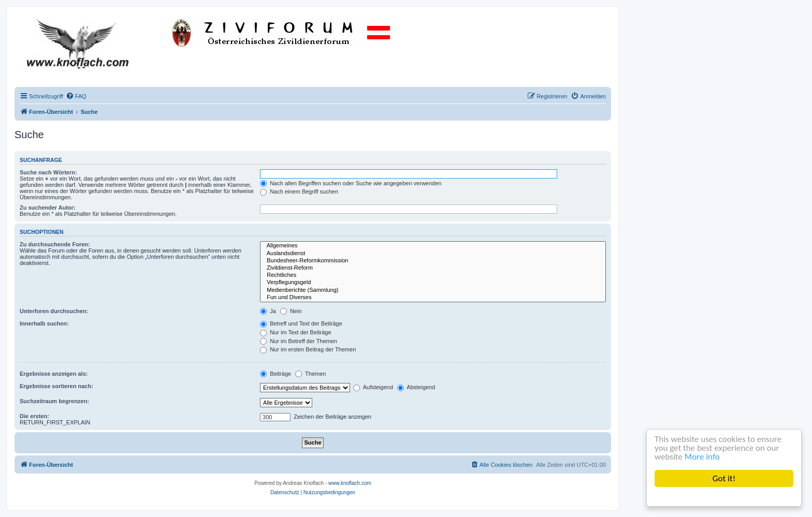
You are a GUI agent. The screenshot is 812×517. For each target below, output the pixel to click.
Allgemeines (433, 246)
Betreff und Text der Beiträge (301, 323)
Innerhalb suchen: (44, 323)
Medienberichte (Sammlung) (433, 290)
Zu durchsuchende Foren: (55, 244)
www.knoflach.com (350, 483)
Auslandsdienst (433, 254)
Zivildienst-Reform (433, 268)
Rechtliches (433, 275)
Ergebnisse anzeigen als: (54, 374)
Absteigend (416, 387)
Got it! (724, 478)
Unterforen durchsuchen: (54, 311)
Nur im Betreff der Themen (299, 341)
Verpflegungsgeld (433, 283)
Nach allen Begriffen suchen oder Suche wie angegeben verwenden (351, 183)
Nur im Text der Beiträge (295, 332)
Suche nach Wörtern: (48, 172)
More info (702, 457)
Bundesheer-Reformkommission (433, 261)
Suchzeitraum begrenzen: (54, 401)
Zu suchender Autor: (48, 208)
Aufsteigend (373, 387)
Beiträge (275, 374)
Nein (291, 311)
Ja (268, 311)
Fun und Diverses (433, 298)
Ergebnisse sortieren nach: (56, 386)
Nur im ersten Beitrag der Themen (308, 349)
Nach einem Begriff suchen (299, 191)
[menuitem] (76, 96)
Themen (310, 374)
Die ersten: (34, 416)
